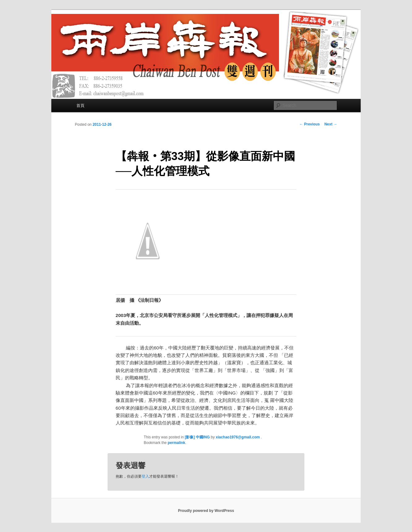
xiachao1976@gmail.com (238, 437)
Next (331, 124)
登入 (145, 476)
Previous (310, 124)
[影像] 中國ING (197, 437)
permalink (176, 443)
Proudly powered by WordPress (206, 511)
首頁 (80, 106)
